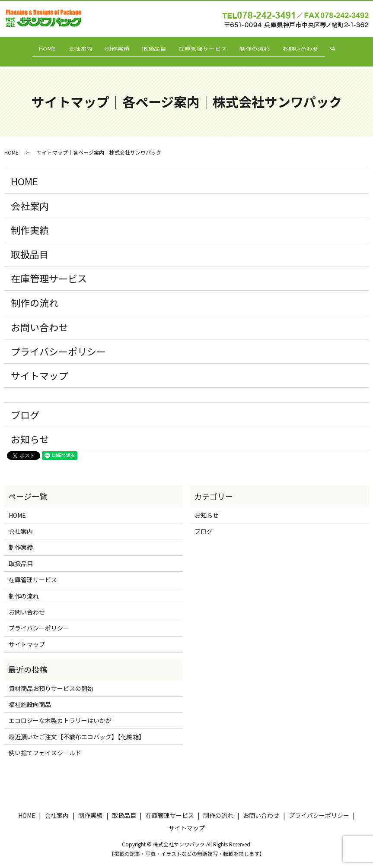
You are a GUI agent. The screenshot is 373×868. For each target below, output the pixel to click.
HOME (38, 47)
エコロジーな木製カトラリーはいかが (60, 713)
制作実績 (114, 47)
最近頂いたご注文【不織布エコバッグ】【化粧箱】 (77, 729)
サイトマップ (39, 367)
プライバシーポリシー (58, 343)
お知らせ (30, 431)
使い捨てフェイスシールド (45, 745)
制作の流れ (261, 47)
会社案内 (74, 47)
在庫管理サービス (206, 47)
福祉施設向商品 (30, 697)
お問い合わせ (310, 47)
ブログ (25, 407)
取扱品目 (154, 47)
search (348, 48)
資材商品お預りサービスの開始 (51, 681)
